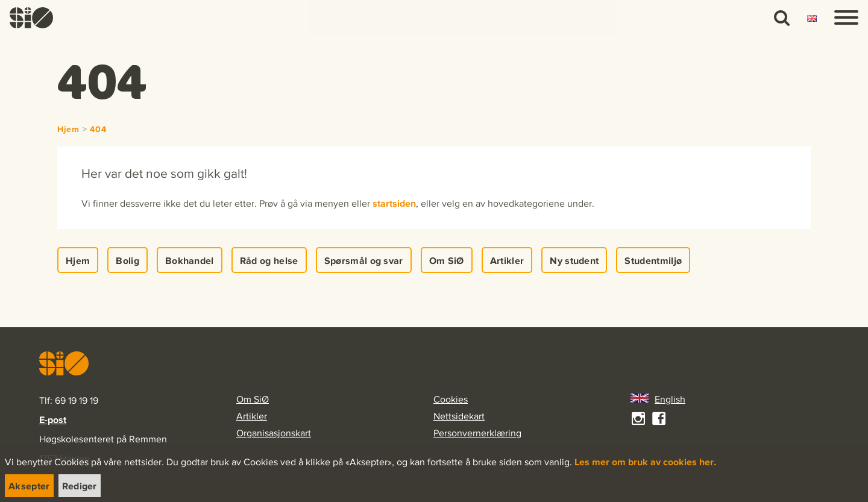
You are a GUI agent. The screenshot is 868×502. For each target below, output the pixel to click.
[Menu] (846, 18)
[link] (31, 18)
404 (98, 129)
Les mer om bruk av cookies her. (645, 462)
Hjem (68, 129)
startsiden (394, 203)
